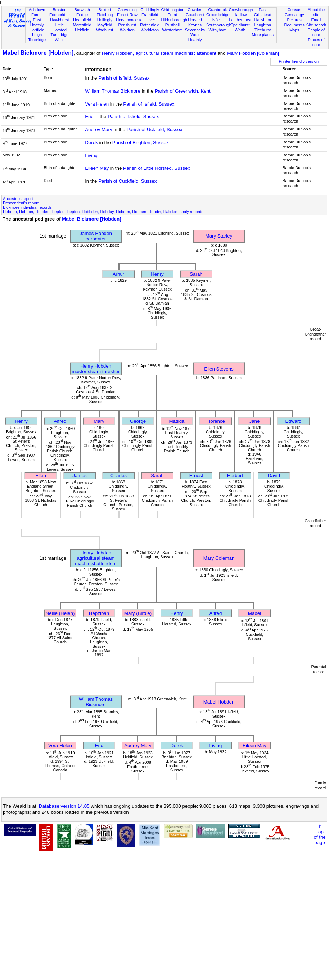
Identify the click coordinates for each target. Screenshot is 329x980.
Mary (99, 421)
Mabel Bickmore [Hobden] (38, 53)
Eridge (82, 15)
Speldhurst (240, 25)
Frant (172, 15)
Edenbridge (60, 15)
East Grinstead (263, 12)
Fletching (105, 15)
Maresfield (82, 25)
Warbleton (150, 30)
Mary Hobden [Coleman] (253, 53)
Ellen (41, 476)
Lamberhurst (240, 20)
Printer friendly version (299, 61)
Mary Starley (219, 236)
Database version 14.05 (64, 806)
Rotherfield (150, 25)
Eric (89, 117)
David (274, 476)
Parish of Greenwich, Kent (183, 91)
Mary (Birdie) (138, 613)
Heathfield (82, 20)
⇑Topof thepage (319, 834)
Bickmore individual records (27, 207)
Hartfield (37, 30)
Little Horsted (60, 27)
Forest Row (127, 15)
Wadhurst (105, 30)
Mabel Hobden (219, 702)
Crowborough (241, 10)
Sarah (196, 274)
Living (91, 156)
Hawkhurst (59, 20)
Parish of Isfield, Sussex (124, 78)
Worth (240, 30)
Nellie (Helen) (60, 613)
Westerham (173, 30)
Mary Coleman (219, 558)
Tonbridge (37, 40)
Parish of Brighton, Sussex (141, 143)
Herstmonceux (129, 20)
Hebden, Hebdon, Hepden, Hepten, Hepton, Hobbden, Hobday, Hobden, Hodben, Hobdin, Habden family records (103, 212)
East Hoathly (37, 22)
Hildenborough (174, 20)
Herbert (235, 476)
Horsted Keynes (195, 22)
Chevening (127, 10)
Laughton (263, 25)
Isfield (218, 20)
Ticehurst (263, 30)
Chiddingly (150, 10)
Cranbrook (217, 10)
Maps (294, 30)
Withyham (218, 30)
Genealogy (294, 15)
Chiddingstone (174, 10)
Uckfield (82, 30)
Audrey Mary (99, 130)
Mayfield (105, 25)
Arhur (119, 274)
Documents (294, 25)
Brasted (59, 10)
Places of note (316, 42)
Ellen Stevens (219, 369)
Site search (316, 25)
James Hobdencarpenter (96, 236)
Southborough (219, 25)
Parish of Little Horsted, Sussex (157, 168)
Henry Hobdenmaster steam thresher (96, 369)
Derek (91, 143)
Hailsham (263, 20)
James (79, 476)
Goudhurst (195, 15)
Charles (118, 476)
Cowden (195, 10)
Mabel (254, 613)
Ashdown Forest (37, 12)
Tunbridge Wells (60, 37)
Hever (150, 20)
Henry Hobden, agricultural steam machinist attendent (159, 53)
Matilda (177, 421)
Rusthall (172, 25)
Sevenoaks (195, 30)
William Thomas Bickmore (113, 91)
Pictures (294, 20)
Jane (255, 421)
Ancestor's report (18, 199)
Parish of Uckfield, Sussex (155, 130)
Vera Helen (97, 104)
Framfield (150, 15)
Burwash (82, 10)
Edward (293, 421)
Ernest (196, 476)
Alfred (60, 421)
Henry (157, 274)
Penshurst (127, 25)
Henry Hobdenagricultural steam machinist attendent (96, 558)
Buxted (105, 10)
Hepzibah (99, 613)
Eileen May (97, 168)
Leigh (37, 35)
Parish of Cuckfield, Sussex (127, 181)
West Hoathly (195, 37)
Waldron (127, 30)
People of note (316, 32)
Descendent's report (21, 203)
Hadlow (240, 15)
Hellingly (105, 20)
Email (316, 20)
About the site (316, 12)
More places (263, 35)
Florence (216, 421)
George (138, 421)
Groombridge (218, 15)
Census (294, 10)
